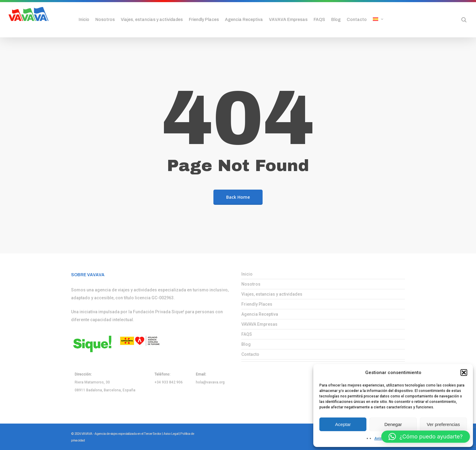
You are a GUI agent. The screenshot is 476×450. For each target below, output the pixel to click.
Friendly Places (257, 304)
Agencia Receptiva (260, 314)
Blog (246, 344)
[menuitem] (385, 20)
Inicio (247, 274)
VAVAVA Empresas (259, 324)
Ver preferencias (443, 424)
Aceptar (343, 424)
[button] (464, 373)
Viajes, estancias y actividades (272, 294)
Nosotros (251, 284)
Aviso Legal (171, 434)
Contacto (250, 354)
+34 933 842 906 (169, 382)
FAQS (247, 334)
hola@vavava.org (210, 382)
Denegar (393, 424)
